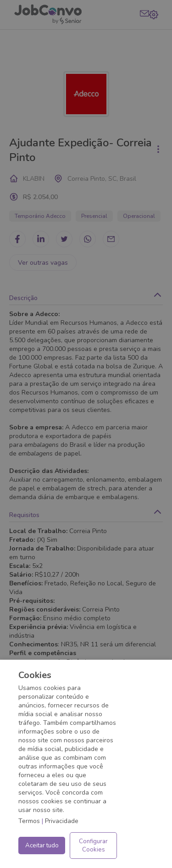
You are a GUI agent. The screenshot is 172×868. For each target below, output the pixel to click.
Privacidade (62, 821)
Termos (29, 821)
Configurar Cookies (93, 846)
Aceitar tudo (42, 846)
